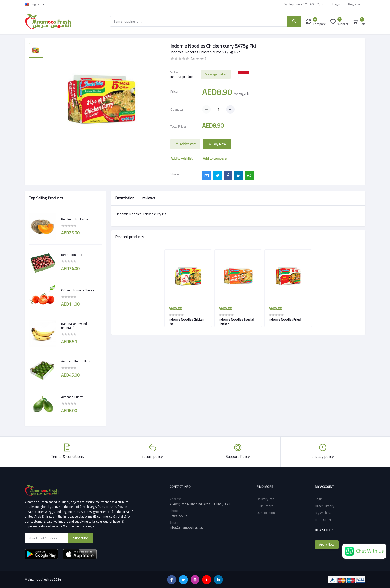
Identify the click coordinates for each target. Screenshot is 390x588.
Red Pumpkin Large (75, 219)
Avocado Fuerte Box (75, 362)
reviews (149, 198)
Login (336, 4)
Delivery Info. (266, 499)
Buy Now (217, 144)
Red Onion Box (72, 255)
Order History (324, 506)
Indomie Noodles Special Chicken (236, 322)
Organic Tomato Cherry (77, 290)
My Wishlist (323, 513)
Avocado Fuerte (72, 397)
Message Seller (216, 74)
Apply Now (327, 544)
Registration (357, 4)
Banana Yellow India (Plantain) (75, 326)
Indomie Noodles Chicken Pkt (186, 322)
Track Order (323, 520)
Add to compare (215, 158)
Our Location (266, 513)
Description (125, 198)
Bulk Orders (265, 506)
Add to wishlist (181, 158)
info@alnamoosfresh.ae (187, 527)
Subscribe (81, 538)
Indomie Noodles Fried (285, 319)
